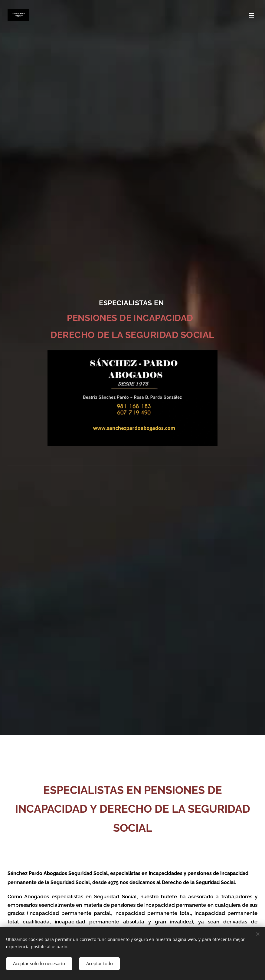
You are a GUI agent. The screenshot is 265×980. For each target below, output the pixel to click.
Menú (251, 15)
